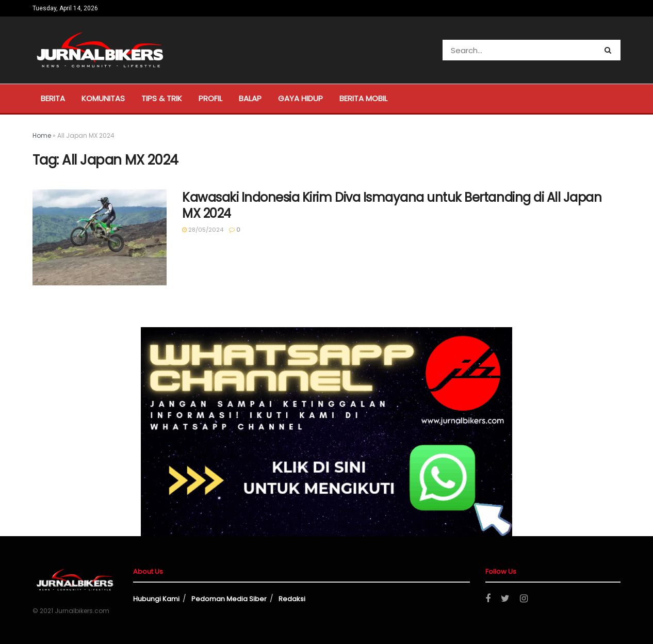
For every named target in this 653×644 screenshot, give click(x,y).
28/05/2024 (203, 230)
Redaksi (292, 599)
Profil (210, 98)
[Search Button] (610, 50)
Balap (250, 98)
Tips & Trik (162, 98)
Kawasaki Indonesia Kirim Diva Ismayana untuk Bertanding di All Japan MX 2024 (392, 205)
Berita (53, 98)
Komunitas (103, 98)
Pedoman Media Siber (229, 599)
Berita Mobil (363, 98)
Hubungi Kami (156, 599)
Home (42, 135)
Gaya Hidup (300, 98)
